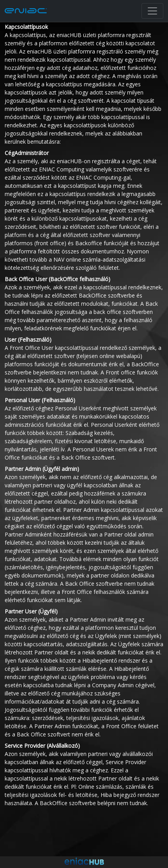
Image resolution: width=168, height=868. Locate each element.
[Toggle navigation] (152, 11)
